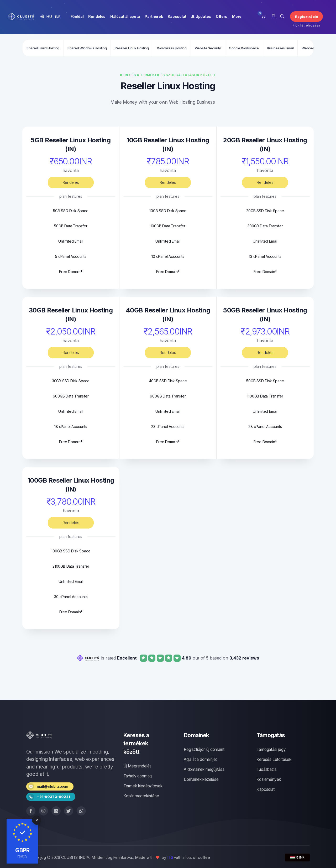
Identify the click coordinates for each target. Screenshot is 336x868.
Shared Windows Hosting (87, 48)
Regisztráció (306, 17)
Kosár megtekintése (141, 796)
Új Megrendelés (137, 766)
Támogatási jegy (271, 749)
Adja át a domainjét (200, 759)
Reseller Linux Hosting (132, 48)
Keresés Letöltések (274, 759)
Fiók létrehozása (306, 25)
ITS (170, 857)
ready (22, 856)
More (237, 16)
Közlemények (269, 779)
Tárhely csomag (138, 776)
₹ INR (297, 857)
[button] (50, 16)
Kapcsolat (177, 16)
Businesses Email (280, 48)
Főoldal (77, 16)
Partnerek (154, 16)
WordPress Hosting (172, 48)
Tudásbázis (266, 769)
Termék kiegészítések (143, 786)
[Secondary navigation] (168, 48)
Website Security (208, 48)
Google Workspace (244, 48)
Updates (201, 16)
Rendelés (97, 16)
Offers (222, 16)
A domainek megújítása (204, 769)
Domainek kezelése (201, 779)
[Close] (37, 820)
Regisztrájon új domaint (204, 749)
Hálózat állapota (125, 16)
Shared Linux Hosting (43, 48)
